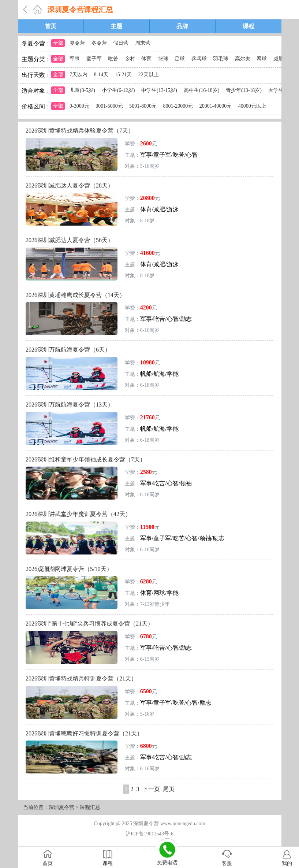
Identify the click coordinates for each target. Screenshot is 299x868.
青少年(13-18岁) (244, 90)
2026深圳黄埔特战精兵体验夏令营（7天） (80, 131)
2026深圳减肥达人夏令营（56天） (70, 240)
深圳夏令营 (61, 807)
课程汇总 (90, 807)
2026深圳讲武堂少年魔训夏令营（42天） (78, 514)
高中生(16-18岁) (202, 90)
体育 (146, 59)
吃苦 (113, 59)
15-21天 (124, 75)
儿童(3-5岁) (82, 90)
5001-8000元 (143, 106)
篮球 (163, 59)
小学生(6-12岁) (118, 90)
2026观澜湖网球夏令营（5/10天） (69, 569)
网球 (262, 59)
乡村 (130, 59)
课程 (248, 26)
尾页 (169, 789)
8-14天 (101, 75)
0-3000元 (79, 106)
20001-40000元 (216, 106)
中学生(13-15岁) (159, 90)
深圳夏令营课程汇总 (80, 10)
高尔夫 (243, 59)
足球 (180, 59)
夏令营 (77, 43)
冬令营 (99, 43)
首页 (51, 26)
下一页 (151, 789)
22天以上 (149, 75)
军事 (75, 59)
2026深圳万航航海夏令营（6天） (68, 350)
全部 (58, 43)
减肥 (279, 59)
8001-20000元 (178, 106)
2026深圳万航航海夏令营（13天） (70, 405)
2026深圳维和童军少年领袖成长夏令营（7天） (86, 459)
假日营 (121, 43)
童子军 (94, 59)
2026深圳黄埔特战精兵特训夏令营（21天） (81, 678)
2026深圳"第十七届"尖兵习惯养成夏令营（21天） (89, 624)
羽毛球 (221, 59)
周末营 (143, 43)
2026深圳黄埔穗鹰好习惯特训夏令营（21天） (84, 733)
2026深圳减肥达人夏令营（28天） (70, 186)
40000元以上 (252, 106)
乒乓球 (199, 59)
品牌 (182, 26)
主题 (116, 26)
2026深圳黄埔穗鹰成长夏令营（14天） (75, 295)
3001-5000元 (109, 106)
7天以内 (79, 75)
